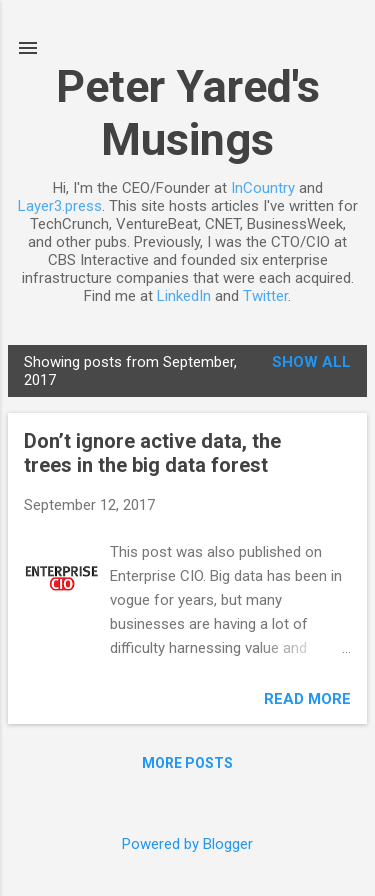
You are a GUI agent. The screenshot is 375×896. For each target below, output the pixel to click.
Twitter (265, 296)
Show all (311, 362)
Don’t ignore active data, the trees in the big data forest (152, 453)
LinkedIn (184, 296)
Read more (307, 699)
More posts (187, 763)
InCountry (263, 188)
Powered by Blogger (187, 844)
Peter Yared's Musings (188, 113)
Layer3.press (60, 206)
